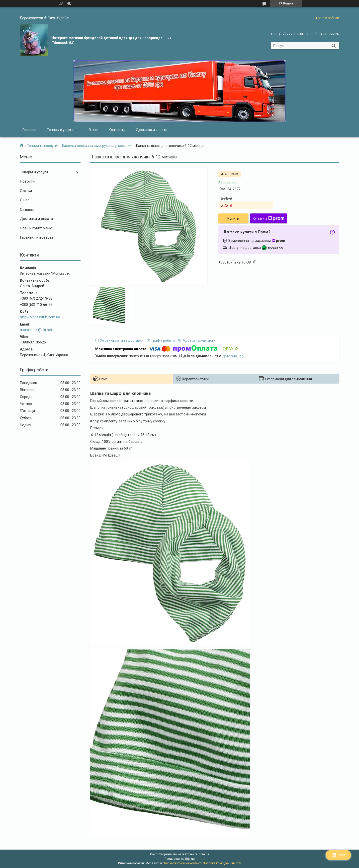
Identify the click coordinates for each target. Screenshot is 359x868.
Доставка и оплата (152, 130)
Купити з (269, 218)
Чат (338, 855)
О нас (93, 130)
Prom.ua (203, 854)
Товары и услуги (60, 130)
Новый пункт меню (36, 228)
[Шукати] (333, 46)
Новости (27, 181)
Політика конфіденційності (222, 863)
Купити (233, 218)
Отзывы (27, 209)
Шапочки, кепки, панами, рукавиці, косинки (96, 146)
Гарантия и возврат (37, 237)
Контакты (117, 130)
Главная (29, 130)
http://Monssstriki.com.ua (40, 317)
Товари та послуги (42, 146)
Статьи (26, 191)
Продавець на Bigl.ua (180, 859)
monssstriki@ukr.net (36, 330)
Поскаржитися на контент (182, 863)
